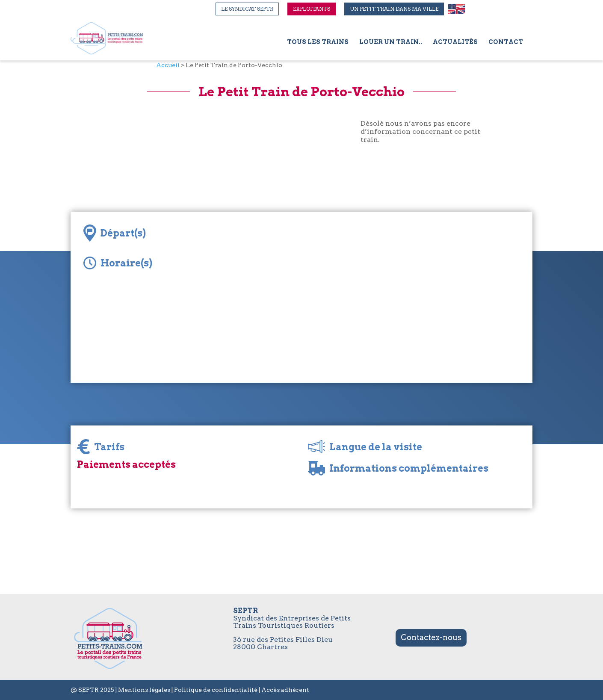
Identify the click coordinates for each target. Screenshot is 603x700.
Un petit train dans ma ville (394, 9)
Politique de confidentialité (216, 690)
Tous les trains (318, 42)
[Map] (387, 297)
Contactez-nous (431, 637)
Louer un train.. (391, 42)
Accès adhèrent (285, 690)
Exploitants (312, 9)
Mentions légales (144, 690)
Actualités (455, 42)
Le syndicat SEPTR (247, 9)
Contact (506, 42)
